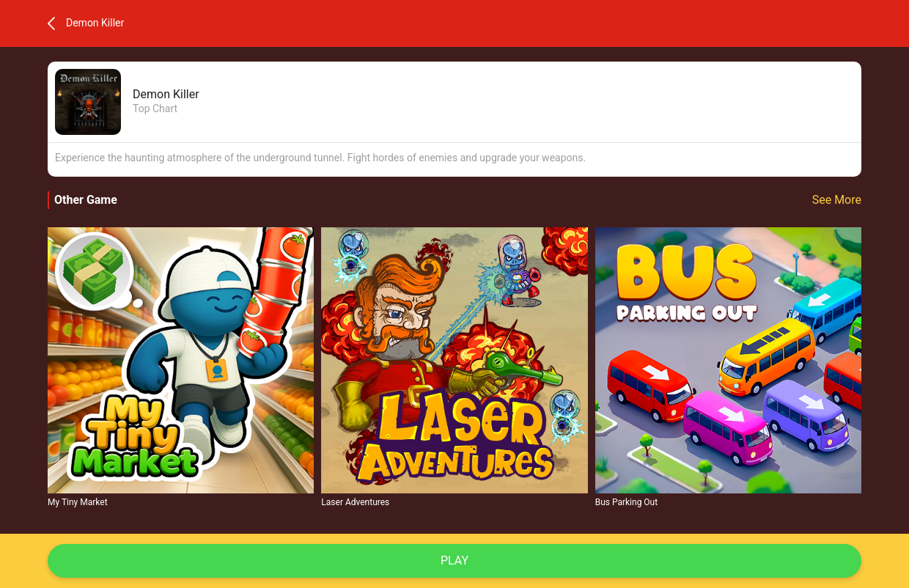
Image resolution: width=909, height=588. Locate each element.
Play (454, 561)
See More (837, 200)
